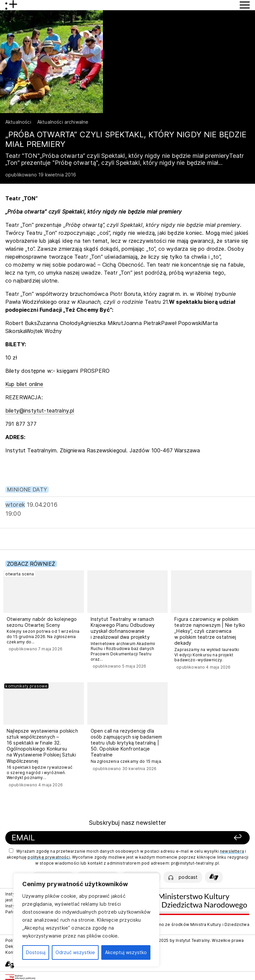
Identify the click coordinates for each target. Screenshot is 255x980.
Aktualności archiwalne (63, 122)
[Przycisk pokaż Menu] (245, 5)
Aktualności (18, 122)
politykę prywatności (49, 857)
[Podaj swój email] (85, 838)
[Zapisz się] (202, 838)
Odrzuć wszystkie (75, 952)
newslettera (232, 851)
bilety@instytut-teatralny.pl (40, 411)
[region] (86, 920)
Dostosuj (36, 952)
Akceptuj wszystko (126, 952)
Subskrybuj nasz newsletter (127, 823)
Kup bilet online (24, 384)
